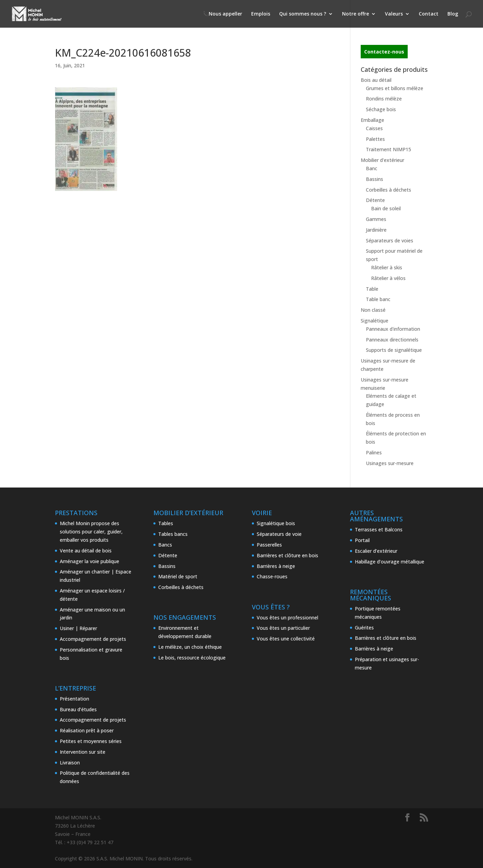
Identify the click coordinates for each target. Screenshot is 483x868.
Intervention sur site (83, 752)
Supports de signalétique (394, 350)
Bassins (375, 179)
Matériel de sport (178, 576)
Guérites (364, 628)
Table (372, 289)
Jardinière (376, 230)
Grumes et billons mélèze (395, 88)
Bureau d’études (78, 709)
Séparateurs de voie (279, 534)
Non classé (373, 310)
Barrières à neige (276, 566)
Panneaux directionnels (392, 340)
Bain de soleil (386, 208)
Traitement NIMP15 (389, 149)
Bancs (165, 545)
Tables (166, 523)
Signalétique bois (276, 523)
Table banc (378, 299)
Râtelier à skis (387, 267)
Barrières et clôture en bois (287, 555)
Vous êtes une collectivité (286, 639)
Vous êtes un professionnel (287, 618)
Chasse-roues (272, 576)
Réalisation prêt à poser (87, 730)
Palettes (375, 139)
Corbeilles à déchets (389, 190)
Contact (429, 14)
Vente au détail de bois (86, 551)
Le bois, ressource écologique (192, 658)
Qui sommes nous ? (303, 14)
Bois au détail (376, 80)
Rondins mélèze (384, 99)
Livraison (70, 763)
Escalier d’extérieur (376, 551)
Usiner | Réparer (78, 628)
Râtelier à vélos (388, 278)
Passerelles (269, 545)
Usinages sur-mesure (390, 463)
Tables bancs (173, 534)
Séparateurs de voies (390, 240)
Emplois (261, 14)
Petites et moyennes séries (91, 741)
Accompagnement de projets (93, 639)
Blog (453, 14)
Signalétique (375, 321)
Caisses (374, 128)
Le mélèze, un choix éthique (190, 647)
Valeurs (394, 14)
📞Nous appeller (222, 14)
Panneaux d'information (393, 329)
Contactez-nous (384, 52)
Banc (372, 168)
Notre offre (356, 14)
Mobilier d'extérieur (382, 160)
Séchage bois (381, 109)
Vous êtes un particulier (283, 628)
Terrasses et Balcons (379, 529)
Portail (362, 540)
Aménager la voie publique (89, 561)
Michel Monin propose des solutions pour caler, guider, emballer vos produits (91, 532)
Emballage (372, 120)
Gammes (376, 219)
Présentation (74, 699)
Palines (374, 452)
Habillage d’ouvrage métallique (390, 562)
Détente (375, 200)
